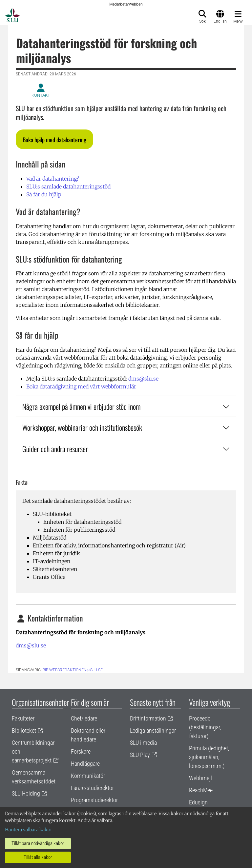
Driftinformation (148, 718)
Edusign (198, 802)
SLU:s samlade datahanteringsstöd (68, 187)
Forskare (81, 751)
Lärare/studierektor (92, 788)
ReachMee (201, 790)
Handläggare (85, 764)
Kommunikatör (88, 776)
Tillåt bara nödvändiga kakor (38, 843)
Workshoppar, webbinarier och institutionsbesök (126, 427)
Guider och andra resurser (126, 449)
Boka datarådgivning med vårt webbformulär (81, 386)
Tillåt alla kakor (38, 857)
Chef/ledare (84, 718)
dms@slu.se (143, 379)
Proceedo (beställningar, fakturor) (205, 727)
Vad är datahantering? (53, 179)
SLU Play (140, 755)
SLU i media (143, 743)
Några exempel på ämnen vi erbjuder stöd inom (126, 406)
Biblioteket (24, 730)
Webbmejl (200, 778)
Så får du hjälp (44, 194)
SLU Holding (26, 793)
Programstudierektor (94, 800)
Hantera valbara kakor (29, 830)
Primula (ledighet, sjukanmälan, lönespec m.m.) (209, 757)
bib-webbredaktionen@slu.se (73, 670)
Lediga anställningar (153, 730)
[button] (54, 139)
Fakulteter (23, 718)
